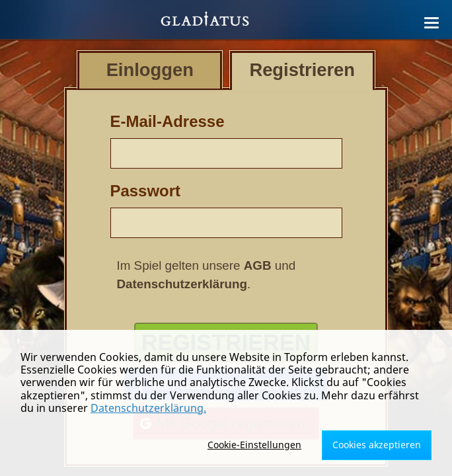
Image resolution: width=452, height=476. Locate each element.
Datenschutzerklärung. (148, 408)
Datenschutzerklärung (182, 284)
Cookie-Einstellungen (254, 445)
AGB (258, 265)
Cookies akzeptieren (377, 445)
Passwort (145, 191)
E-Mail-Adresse (168, 121)
